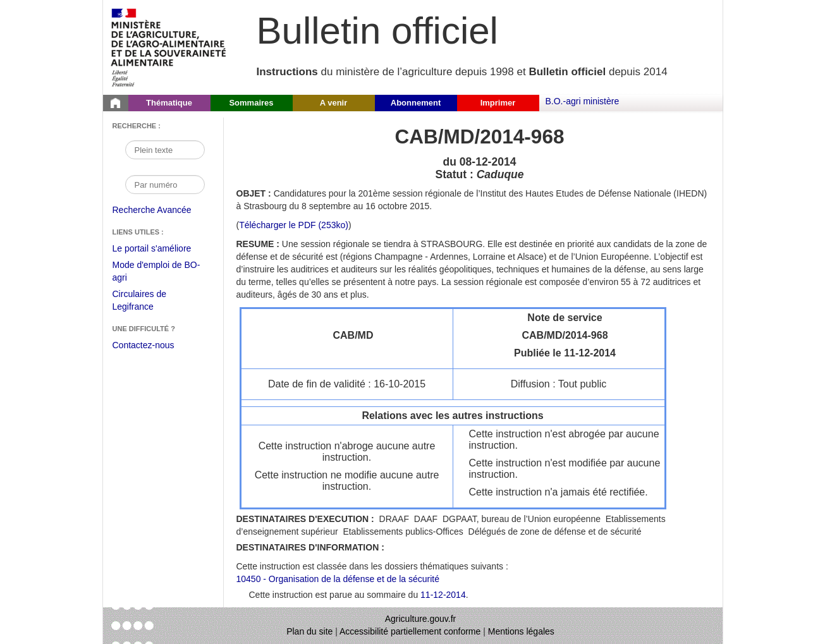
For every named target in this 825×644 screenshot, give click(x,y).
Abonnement (416, 103)
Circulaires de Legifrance (150, 302)
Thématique (169, 103)
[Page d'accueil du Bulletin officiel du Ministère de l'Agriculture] (116, 103)
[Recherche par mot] (165, 150)
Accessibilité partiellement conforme (410, 631)
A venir (334, 103)
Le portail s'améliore (162, 249)
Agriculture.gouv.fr (421, 619)
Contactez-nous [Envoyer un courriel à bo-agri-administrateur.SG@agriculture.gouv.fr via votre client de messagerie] (144, 345)
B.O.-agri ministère (583, 101)
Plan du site (309, 631)
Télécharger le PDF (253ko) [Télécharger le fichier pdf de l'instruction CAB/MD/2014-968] (294, 225)
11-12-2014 (443, 595)
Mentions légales (521, 631)
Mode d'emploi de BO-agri (156, 273)
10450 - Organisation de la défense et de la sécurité (338, 579)
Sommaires (251, 103)
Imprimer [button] (498, 103)
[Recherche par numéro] (165, 185)
